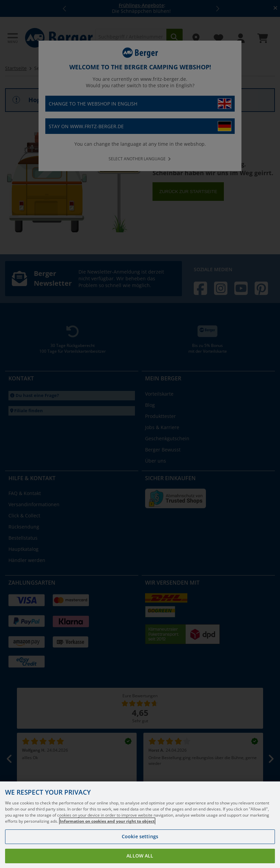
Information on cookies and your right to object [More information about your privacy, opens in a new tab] (107, 831)
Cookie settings (140, 846)
